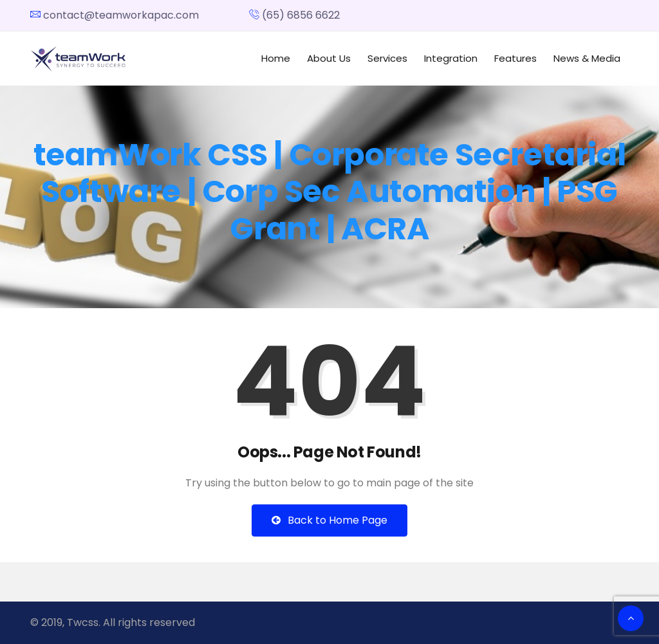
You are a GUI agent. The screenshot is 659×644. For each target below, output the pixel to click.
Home (276, 58)
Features (515, 58)
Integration (451, 58)
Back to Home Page (329, 520)
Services (387, 58)
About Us (329, 58)
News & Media (587, 58)
